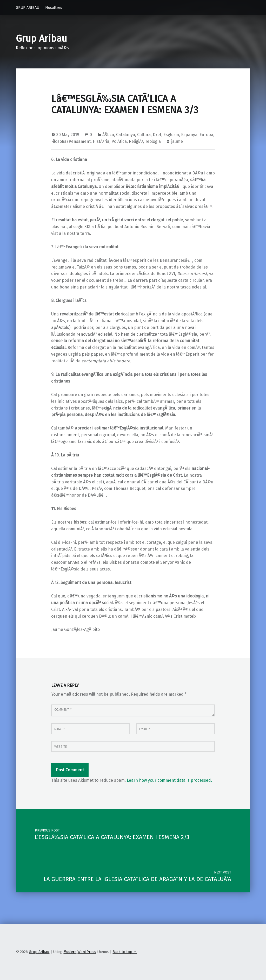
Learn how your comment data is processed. (169, 780)
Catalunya (126, 135)
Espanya (189, 135)
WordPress (87, 952)
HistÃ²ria (101, 141)
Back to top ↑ (125, 952)
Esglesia (171, 135)
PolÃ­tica (119, 141)
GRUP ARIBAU (28, 8)
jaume (177, 141)
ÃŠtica (108, 135)
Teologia (153, 141)
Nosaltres (54, 8)
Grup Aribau (41, 39)
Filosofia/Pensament (71, 141)
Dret (157, 135)
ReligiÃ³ (136, 141)
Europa (206, 135)
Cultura (144, 135)
